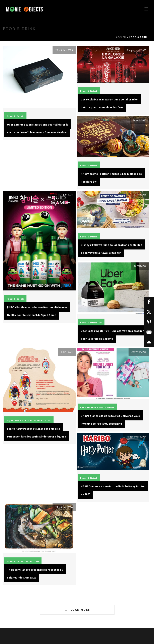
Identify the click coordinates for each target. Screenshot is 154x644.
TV (100, 323)
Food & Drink (15, 116)
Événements (88, 407)
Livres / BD (32, 561)
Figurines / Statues (20, 420)
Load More (77, 610)
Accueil (121, 37)
